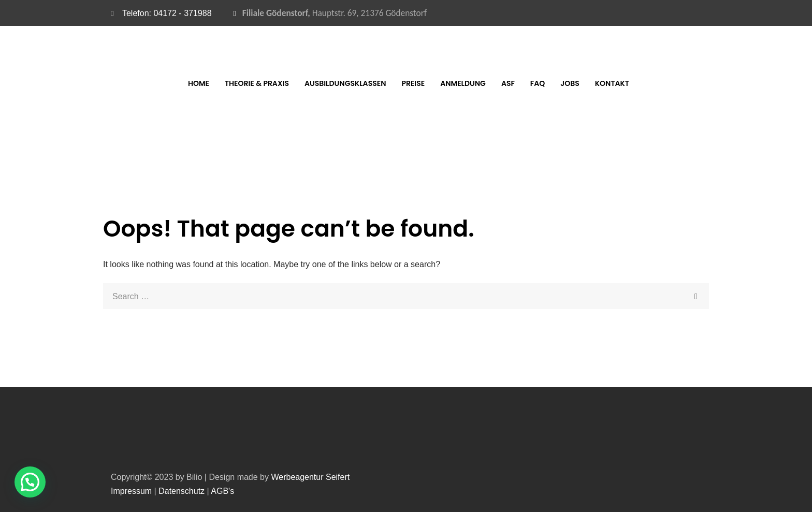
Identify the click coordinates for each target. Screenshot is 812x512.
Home (232, 83)
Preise (447, 83)
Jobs (604, 83)
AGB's (222, 491)
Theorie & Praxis (291, 83)
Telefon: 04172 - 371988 (167, 13)
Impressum (131, 491)
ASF (542, 83)
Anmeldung (497, 83)
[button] (30, 482)
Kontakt (646, 83)
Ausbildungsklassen (379, 83)
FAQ (571, 83)
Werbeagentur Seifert (310, 477)
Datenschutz (182, 491)
